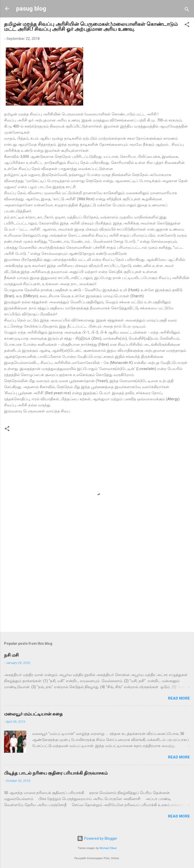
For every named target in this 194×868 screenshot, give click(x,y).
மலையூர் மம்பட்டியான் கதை (33, 714)
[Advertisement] (97, 588)
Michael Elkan (108, 848)
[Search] (187, 10)
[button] (187, 25)
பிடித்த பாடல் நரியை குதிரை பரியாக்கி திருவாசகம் (56, 773)
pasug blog (31, 9)
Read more (179, 698)
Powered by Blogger (97, 838)
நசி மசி (11, 655)
